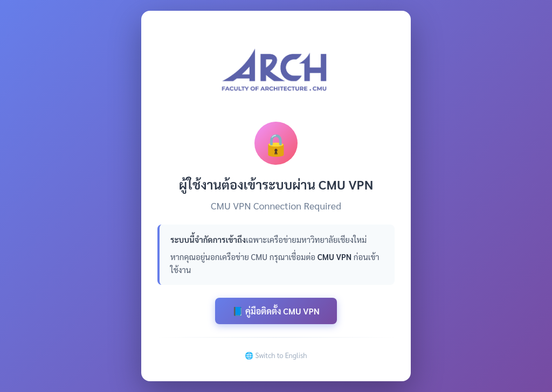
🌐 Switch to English (276, 355)
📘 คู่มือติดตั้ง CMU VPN (276, 311)
